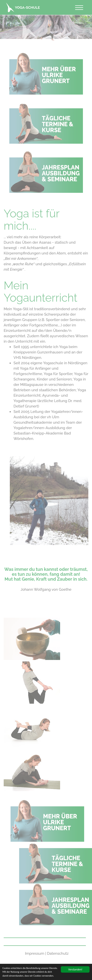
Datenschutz (58, 953)
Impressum (35, 953)
